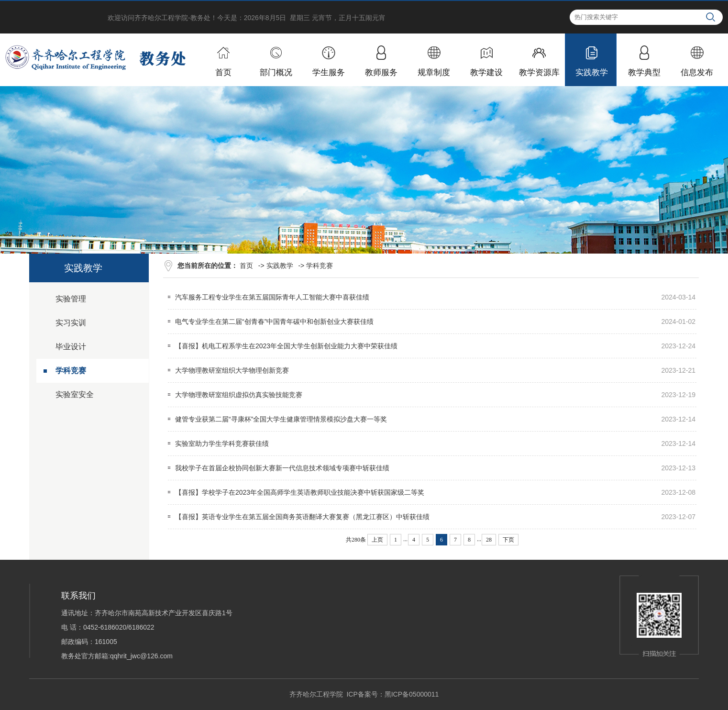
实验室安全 (75, 394)
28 (489, 540)
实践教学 (280, 266)
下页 (508, 540)
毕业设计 (71, 347)
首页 (246, 266)
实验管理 (71, 299)
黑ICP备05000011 (412, 694)
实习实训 (71, 323)
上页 (377, 540)
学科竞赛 (71, 371)
